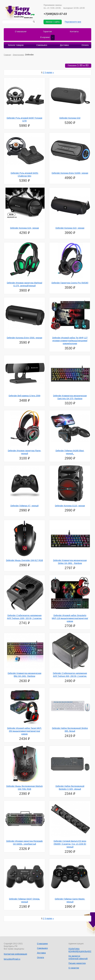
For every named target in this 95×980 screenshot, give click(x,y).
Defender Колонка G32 (70, 118)
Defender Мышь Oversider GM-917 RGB (25, 560)
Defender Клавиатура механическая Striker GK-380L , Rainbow (70, 562)
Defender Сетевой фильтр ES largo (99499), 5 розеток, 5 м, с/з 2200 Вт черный (70, 844)
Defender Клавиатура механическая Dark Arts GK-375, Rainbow (70, 397)
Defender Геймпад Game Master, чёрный (70, 900)
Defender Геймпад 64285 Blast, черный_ (70, 452)
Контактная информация (15, 954)
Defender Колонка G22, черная (70, 228)
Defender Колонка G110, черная (70, 505)
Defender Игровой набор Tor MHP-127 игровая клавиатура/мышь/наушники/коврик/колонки (70, 340)
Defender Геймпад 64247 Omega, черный (25, 900)
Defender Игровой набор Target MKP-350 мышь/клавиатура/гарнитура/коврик (24, 731)
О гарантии (74, 968)
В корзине (47, 37)
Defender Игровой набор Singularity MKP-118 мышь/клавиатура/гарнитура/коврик (70, 618)
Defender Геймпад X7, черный (24, 505)
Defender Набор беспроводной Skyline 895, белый (70, 729)
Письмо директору (77, 963)
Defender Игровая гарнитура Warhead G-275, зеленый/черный (24, 284)
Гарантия (48, 32)
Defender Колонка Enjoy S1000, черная (70, 173)
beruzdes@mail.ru (12, 959)
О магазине (21, 32)
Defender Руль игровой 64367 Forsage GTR (24, 119)
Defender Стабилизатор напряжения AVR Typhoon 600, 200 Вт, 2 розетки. (70, 675)
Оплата (85, 45)
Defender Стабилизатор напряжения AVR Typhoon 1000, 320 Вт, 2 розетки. (25, 617)
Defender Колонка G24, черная (25, 228)
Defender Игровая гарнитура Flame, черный (24, 452)
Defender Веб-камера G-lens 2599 (25, 396)
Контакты (74, 32)
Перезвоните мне (73, 22)
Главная (7, 55)
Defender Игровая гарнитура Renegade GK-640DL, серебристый (24, 842)
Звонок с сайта (53, 22)
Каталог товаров (16, 45)
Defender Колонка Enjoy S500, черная (24, 338)
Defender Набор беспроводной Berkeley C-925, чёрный (70, 787)
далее (49, 72)
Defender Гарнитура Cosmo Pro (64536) (70, 283)
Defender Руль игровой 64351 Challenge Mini (25, 174)
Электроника (18, 55)
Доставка (64, 45)
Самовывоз (42, 45)
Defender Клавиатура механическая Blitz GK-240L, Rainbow (24, 675)
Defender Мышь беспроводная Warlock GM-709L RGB (25, 787)
